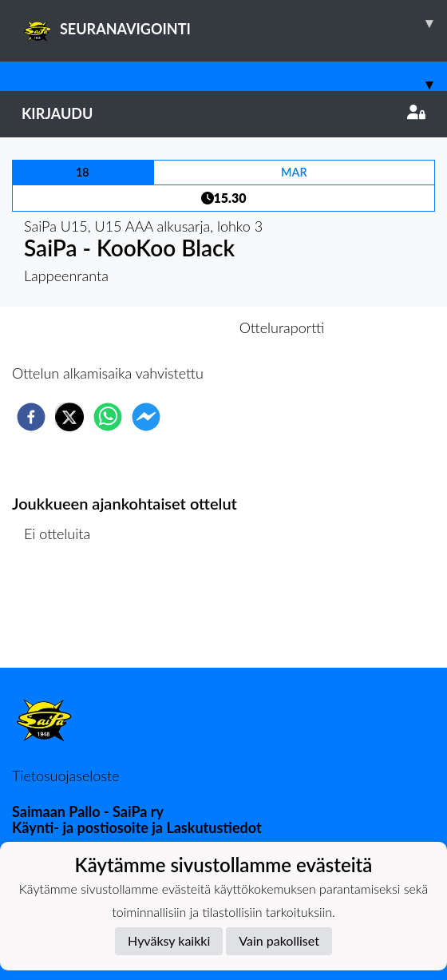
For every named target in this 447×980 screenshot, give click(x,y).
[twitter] (69, 417)
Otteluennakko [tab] (168, 327)
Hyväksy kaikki (169, 940)
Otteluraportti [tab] (282, 327)
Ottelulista (63, 614)
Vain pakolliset (279, 940)
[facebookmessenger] (146, 417)
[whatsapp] (108, 417)
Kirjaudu (223, 113)
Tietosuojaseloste (65, 776)
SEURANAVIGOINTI (234, 23)
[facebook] (31, 417)
